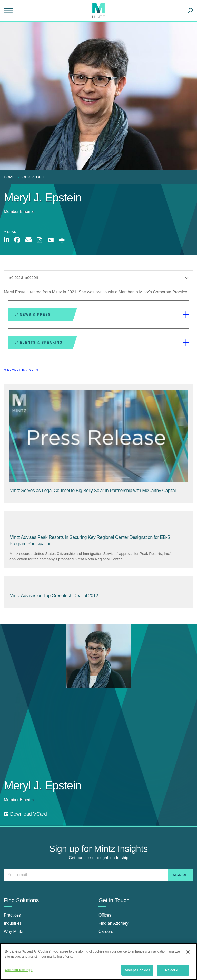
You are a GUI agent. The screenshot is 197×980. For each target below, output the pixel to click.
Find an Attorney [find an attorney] (114, 923)
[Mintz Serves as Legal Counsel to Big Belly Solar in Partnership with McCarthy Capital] (93, 491)
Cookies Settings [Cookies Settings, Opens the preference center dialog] (19, 970)
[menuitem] (11, 177)
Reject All (173, 970)
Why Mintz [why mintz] (13, 932)
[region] (98, 961)
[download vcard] (25, 814)
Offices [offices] (105, 915)
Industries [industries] (13, 923)
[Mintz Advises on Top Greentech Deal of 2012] (98, 584)
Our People (34, 177)
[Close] (188, 952)
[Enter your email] (98, 875)
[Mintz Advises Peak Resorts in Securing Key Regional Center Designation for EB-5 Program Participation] (98, 523)
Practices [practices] (12, 915)
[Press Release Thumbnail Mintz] (98, 436)
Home (9, 177)
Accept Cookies (137, 970)
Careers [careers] (106, 932)
